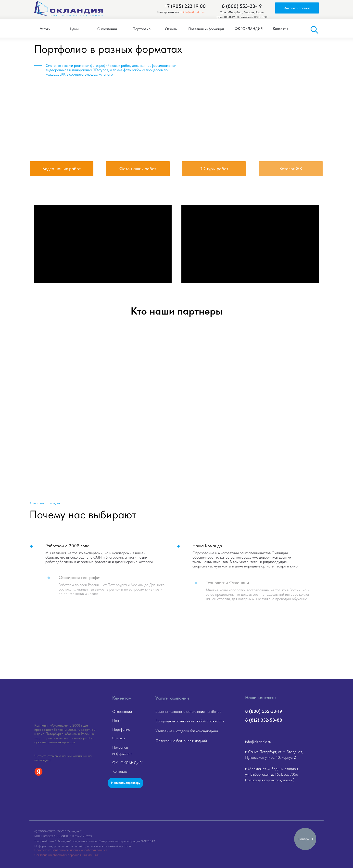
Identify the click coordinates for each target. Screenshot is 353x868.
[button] (297, 8)
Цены (117, 721)
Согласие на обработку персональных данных (66, 855)
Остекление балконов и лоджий (181, 741)
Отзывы (119, 738)
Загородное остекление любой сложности (190, 721)
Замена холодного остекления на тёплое (188, 711)
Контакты (120, 771)
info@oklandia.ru (194, 12)
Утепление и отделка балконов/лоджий (187, 731)
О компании (122, 711)
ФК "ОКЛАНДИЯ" (128, 763)
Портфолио (121, 729)
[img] (62, 120)
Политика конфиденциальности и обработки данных (71, 850)
